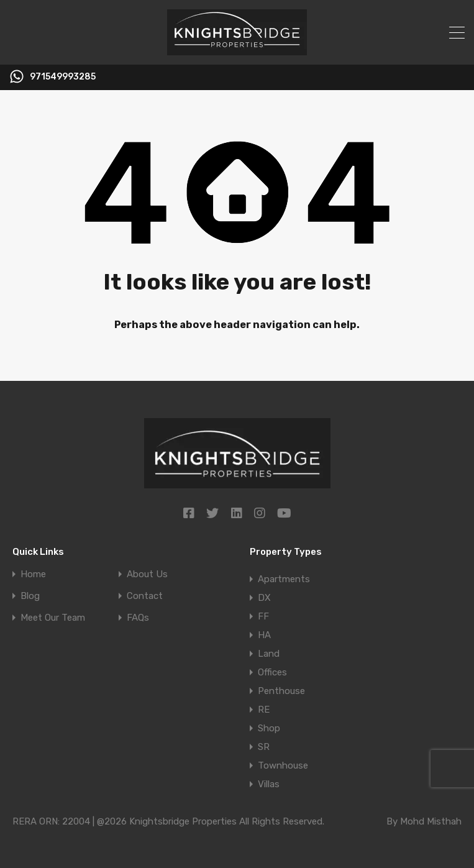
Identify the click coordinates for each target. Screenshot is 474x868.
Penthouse (281, 691)
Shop (269, 728)
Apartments (284, 579)
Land (269, 654)
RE (264, 710)
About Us (147, 574)
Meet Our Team (53, 618)
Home (33, 574)
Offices (272, 672)
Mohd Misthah (431, 821)
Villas (269, 784)
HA (264, 635)
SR (264, 747)
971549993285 (63, 77)
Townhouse (283, 765)
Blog (30, 596)
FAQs (138, 618)
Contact (145, 596)
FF (263, 616)
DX (264, 598)
